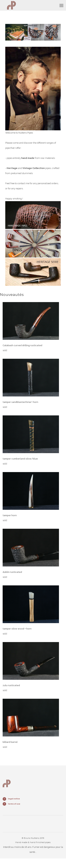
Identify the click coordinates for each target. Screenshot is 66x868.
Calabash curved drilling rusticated (22, 345)
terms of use (14, 804)
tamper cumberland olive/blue (20, 459)
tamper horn (10, 515)
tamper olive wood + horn (17, 629)
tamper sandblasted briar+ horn (20, 402)
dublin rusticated (12, 572)
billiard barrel (10, 742)
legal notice (14, 799)
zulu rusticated (11, 685)
